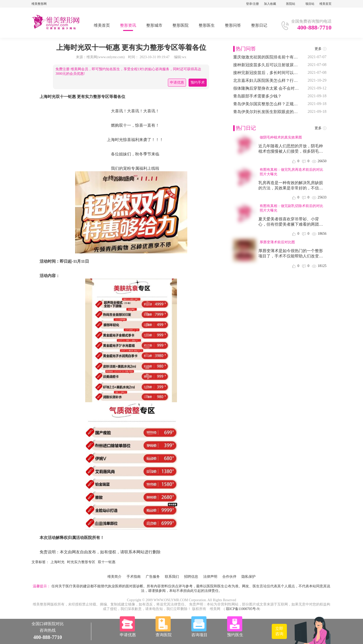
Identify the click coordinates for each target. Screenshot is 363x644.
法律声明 (210, 577)
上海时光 (57, 562)
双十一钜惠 (107, 562)
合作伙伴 (229, 577)
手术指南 (134, 577)
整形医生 (207, 25)
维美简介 (114, 577)
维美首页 (325, 4)
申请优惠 (177, 82)
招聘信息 (191, 577)
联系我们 (172, 577)
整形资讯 (128, 25)
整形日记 (259, 25)
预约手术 (198, 82)
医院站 (291, 4)
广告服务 (153, 577)
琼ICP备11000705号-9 (242, 609)
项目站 (310, 4)
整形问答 (233, 25)
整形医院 (180, 25)
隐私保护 (249, 577)
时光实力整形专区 (81, 562)
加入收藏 (270, 4)
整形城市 (154, 25)
